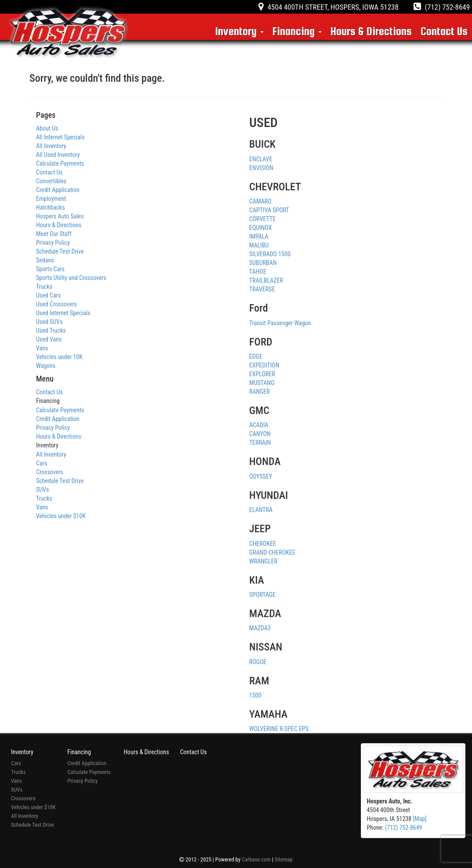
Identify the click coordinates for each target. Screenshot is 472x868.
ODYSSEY (261, 476)
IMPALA (259, 236)
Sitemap (284, 859)
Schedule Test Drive (60, 251)
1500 (255, 695)
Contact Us (444, 31)
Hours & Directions (371, 31)
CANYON (260, 434)
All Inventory (51, 146)
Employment (51, 199)
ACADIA (259, 425)
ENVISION (261, 168)
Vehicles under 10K (59, 357)
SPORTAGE (262, 595)
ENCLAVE (261, 159)
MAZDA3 (260, 628)
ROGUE (258, 662)
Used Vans (49, 339)
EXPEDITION (264, 365)
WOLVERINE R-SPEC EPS (279, 729)
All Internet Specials (60, 137)
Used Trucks (51, 330)
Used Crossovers (56, 304)
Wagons (46, 366)
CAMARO (260, 201)
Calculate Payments (60, 163)
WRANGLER (263, 561)
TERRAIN (260, 443)
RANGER (260, 392)
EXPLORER (262, 374)
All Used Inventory (58, 155)
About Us (47, 128)
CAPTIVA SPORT (269, 210)
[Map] (419, 819)
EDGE (256, 356)
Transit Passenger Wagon (280, 323)
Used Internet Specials (63, 313)
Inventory (240, 31)
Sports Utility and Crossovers (71, 278)
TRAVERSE (262, 289)
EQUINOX (260, 228)
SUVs (42, 490)
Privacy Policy (53, 243)
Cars (42, 463)
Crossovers (50, 472)
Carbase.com (256, 859)
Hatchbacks (51, 207)
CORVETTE (262, 219)
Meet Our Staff (54, 234)
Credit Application (58, 190)
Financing (297, 31)
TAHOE (258, 272)
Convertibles (51, 181)
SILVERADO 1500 (270, 254)
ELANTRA (261, 510)
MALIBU (259, 245)
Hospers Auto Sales (60, 216)
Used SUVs (49, 322)
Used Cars (48, 295)
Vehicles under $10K (61, 516)
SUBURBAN (263, 263)
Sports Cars (50, 269)
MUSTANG (262, 383)
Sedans (45, 260)
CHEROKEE (263, 544)
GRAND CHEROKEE (272, 552)
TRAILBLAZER (266, 280)
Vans (42, 348)
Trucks (44, 287)
